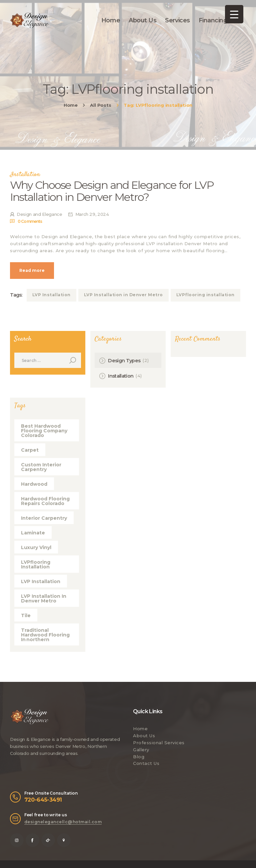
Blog (139, 757)
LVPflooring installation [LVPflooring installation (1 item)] (36, 564)
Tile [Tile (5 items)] (26, 615)
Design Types (124, 361)
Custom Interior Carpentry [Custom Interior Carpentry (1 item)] (41, 467)
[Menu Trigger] (234, 14)
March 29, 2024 (92, 214)
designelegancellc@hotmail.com (63, 822)
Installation (25, 175)
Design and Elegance (40, 214)
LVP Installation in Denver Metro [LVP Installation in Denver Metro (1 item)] (44, 598)
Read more (32, 270)
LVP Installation (51, 295)
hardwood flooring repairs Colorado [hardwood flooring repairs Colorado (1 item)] (45, 501)
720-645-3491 (43, 800)
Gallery (141, 750)
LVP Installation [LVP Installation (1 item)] (41, 581)
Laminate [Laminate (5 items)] (33, 533)
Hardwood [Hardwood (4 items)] (34, 484)
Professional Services (159, 743)
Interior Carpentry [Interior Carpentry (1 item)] (44, 518)
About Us (144, 736)
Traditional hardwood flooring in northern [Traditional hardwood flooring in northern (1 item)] (45, 635)
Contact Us (146, 763)
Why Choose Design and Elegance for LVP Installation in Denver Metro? (112, 191)
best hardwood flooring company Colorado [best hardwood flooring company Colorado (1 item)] (44, 431)
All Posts (100, 105)
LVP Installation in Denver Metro (123, 295)
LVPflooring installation (205, 295)
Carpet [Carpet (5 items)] (30, 450)
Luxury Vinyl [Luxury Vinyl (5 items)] (36, 547)
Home (71, 105)
